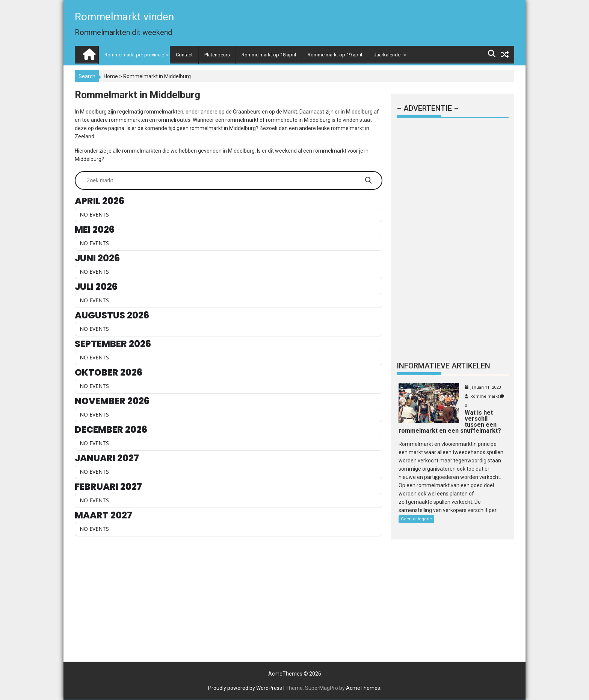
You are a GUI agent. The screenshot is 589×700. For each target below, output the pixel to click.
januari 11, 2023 (486, 387)
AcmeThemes (363, 688)
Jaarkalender (388, 55)
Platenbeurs (217, 55)
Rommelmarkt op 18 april (269, 55)
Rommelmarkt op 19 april (335, 55)
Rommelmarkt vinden (124, 17)
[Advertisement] (229, 601)
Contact (184, 55)
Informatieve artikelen (443, 366)
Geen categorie (416, 519)
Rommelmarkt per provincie (134, 55)
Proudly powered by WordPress (245, 688)
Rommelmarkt (485, 396)
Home (111, 76)
